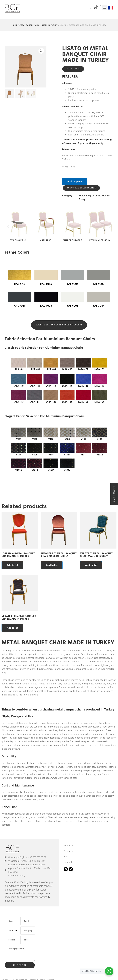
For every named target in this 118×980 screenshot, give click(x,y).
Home (15, 25)
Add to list (12, 565)
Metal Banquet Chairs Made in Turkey (39, 25)
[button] (105, 8)
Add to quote (75, 181)
